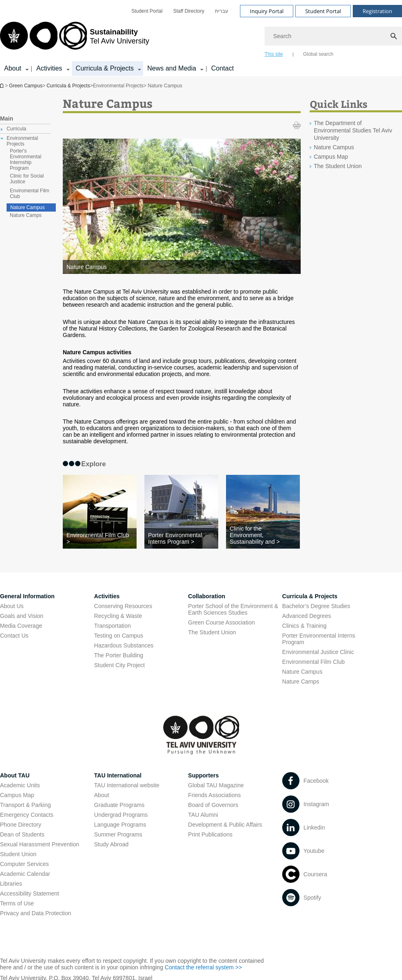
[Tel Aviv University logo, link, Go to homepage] (75, 39)
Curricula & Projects (68, 86)
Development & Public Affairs (225, 825)
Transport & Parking (25, 805)
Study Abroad (111, 844)
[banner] (201, 38)
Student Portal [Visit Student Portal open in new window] (323, 11)
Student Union (18, 854)
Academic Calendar (25, 874)
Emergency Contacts (27, 815)
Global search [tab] (318, 54)
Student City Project (119, 665)
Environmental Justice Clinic (318, 652)
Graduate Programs (119, 805)
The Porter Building (119, 655)
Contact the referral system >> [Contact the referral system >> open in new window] (203, 967)
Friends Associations (215, 795)
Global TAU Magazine (216, 785)
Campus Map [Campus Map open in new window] (17, 795)
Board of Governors (213, 805)
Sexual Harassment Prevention (40, 844)
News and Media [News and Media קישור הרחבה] (172, 68)
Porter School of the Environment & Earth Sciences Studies (233, 609)
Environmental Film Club (314, 662)
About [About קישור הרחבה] (13, 68)
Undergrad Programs (121, 815)
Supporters (204, 775)
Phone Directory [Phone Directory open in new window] (21, 825)
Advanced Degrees (307, 616)
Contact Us (14, 636)
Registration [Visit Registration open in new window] (377, 11)
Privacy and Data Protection (36, 913)
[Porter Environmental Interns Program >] (181, 538)
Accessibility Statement (30, 893)
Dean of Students (22, 834)
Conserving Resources (123, 606)
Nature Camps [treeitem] (26, 215)
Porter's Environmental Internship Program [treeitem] (26, 160)
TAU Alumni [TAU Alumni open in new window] (203, 815)
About (102, 795)
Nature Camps (301, 681)
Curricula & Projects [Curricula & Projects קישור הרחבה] (105, 68)
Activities (107, 596)
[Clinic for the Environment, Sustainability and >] (263, 535)
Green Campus (26, 86)
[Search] (333, 36)
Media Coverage (21, 626)
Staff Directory (189, 11)
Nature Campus (27, 207)
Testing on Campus (119, 636)
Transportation (112, 626)
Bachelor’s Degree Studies (316, 606)
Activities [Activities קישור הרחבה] (49, 68)
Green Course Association (222, 622)
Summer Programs (118, 834)
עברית (222, 11)
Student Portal (147, 11)
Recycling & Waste (118, 616)
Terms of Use (17, 903)
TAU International (118, 775)
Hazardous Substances (124, 645)
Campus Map (331, 157)
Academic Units (20, 785)
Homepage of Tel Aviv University (2, 85)
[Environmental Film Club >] (100, 538)
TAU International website (127, 785)
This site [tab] (274, 54)
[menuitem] (147, 11)
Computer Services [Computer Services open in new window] (24, 864)
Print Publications (210, 834)
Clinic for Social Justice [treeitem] (27, 179)
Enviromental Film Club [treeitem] (30, 194)
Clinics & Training (304, 626)
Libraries (11, 884)
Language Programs (120, 825)
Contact (223, 68)
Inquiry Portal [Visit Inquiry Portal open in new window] (267, 11)
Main (7, 119)
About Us (12, 606)
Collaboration (207, 596)
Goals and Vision (22, 616)
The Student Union (338, 166)
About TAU (15, 775)
